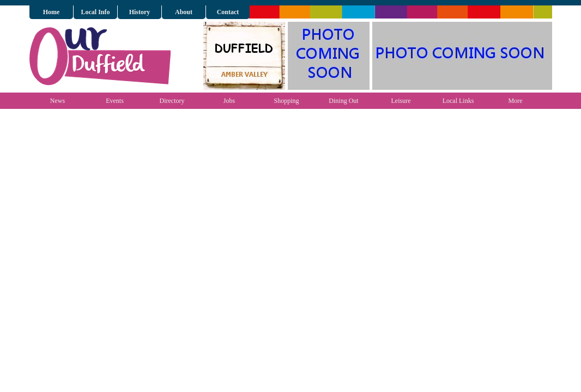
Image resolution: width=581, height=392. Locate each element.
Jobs (229, 101)
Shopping (286, 101)
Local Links (458, 101)
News (58, 101)
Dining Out (343, 101)
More (516, 101)
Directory (172, 101)
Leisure (401, 101)
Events (115, 101)
